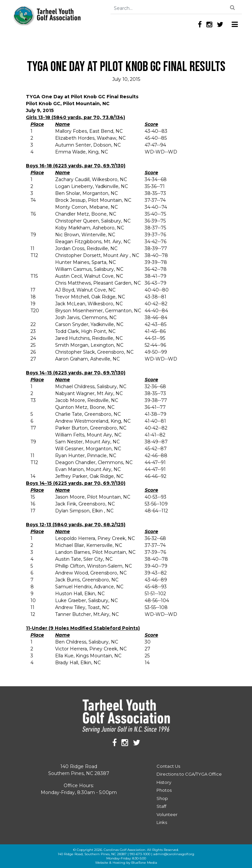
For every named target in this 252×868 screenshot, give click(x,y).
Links (162, 822)
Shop (162, 798)
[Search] (176, 8)
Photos (164, 790)
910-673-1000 (140, 854)
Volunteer (167, 814)
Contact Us (168, 766)
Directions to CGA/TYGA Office (189, 774)
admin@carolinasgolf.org (174, 854)
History (164, 782)
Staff (161, 806)
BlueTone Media (144, 863)
